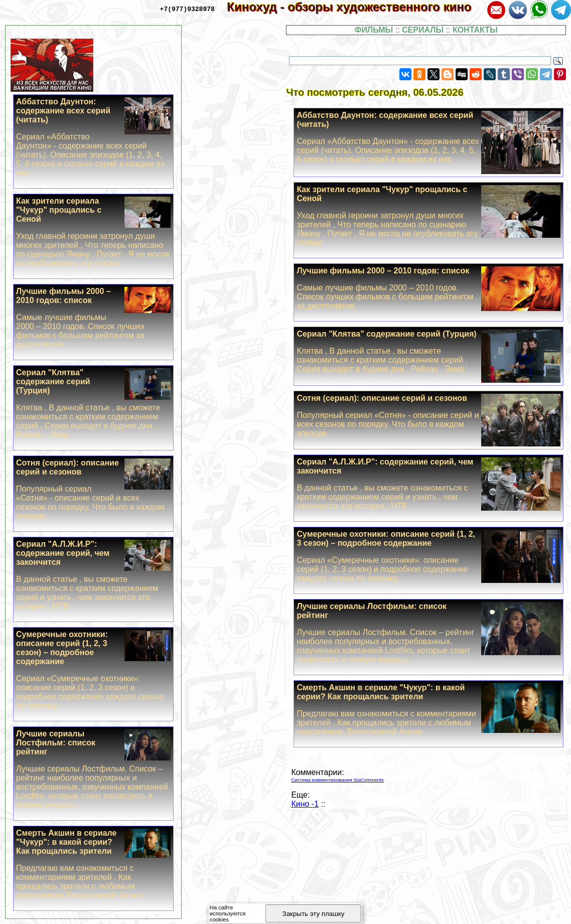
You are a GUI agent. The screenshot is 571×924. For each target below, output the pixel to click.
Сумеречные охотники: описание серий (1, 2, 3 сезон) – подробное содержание (429, 556)
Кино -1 (305, 804)
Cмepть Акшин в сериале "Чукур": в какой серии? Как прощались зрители (429, 710)
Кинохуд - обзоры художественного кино (356, 7)
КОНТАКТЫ (475, 30)
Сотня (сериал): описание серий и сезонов (429, 416)
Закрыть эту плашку (314, 914)
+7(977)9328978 (187, 9)
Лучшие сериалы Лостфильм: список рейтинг (429, 633)
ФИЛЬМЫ (374, 30)
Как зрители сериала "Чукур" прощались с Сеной (429, 216)
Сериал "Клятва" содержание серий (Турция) (429, 352)
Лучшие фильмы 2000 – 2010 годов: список (429, 288)
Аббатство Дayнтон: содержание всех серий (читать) (429, 137)
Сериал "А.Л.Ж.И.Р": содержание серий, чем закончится (429, 484)
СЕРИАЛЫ (423, 30)
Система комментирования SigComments (337, 780)
